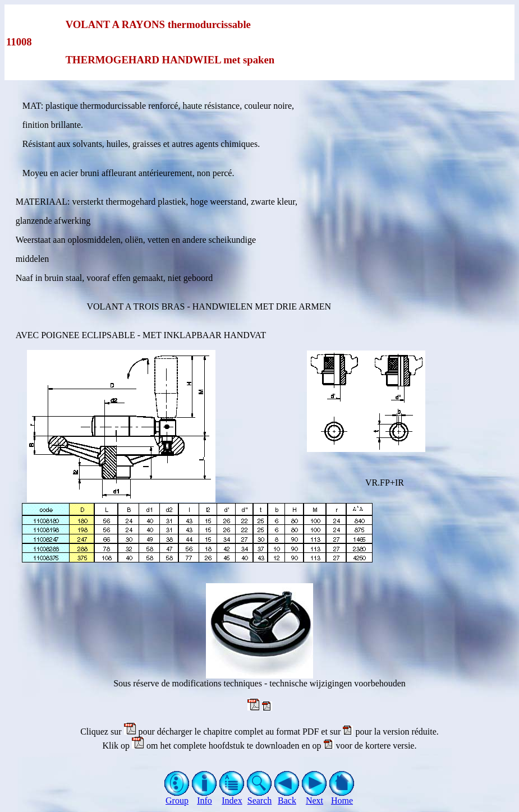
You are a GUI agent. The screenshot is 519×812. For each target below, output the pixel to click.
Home (342, 797)
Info (205, 797)
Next (314, 797)
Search (259, 797)
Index (232, 797)
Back (287, 797)
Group (177, 797)
